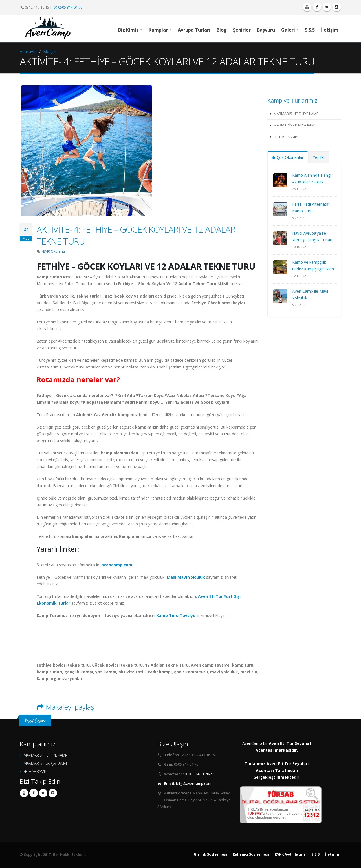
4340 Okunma (53, 251)
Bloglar (50, 51)
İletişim (332, 854)
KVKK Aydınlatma (290, 854)
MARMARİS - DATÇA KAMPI (295, 125)
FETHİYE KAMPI (285, 137)
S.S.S (315, 854)
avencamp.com (117, 565)
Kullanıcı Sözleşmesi (251, 854)
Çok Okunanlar (288, 157)
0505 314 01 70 (68, 7)
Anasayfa (28, 51)
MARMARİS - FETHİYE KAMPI (296, 114)
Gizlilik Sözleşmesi (210, 854)
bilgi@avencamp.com (194, 784)
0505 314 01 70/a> (200, 774)
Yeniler (319, 157)
